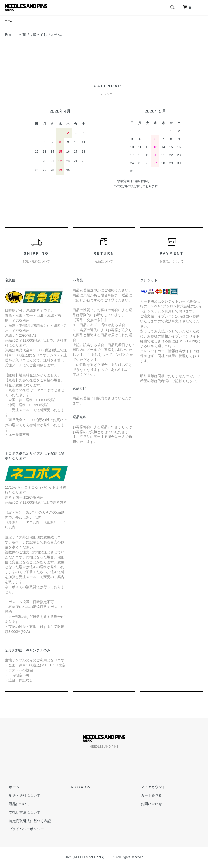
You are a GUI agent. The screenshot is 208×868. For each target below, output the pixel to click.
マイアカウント (149, 788)
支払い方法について (21, 813)
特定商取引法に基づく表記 (26, 822)
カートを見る (147, 796)
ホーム (9, 21)
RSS (75, 788)
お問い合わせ (147, 805)
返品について (15, 805)
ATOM (86, 788)
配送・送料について (21, 796)
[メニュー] (201, 7)
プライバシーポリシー (22, 830)
